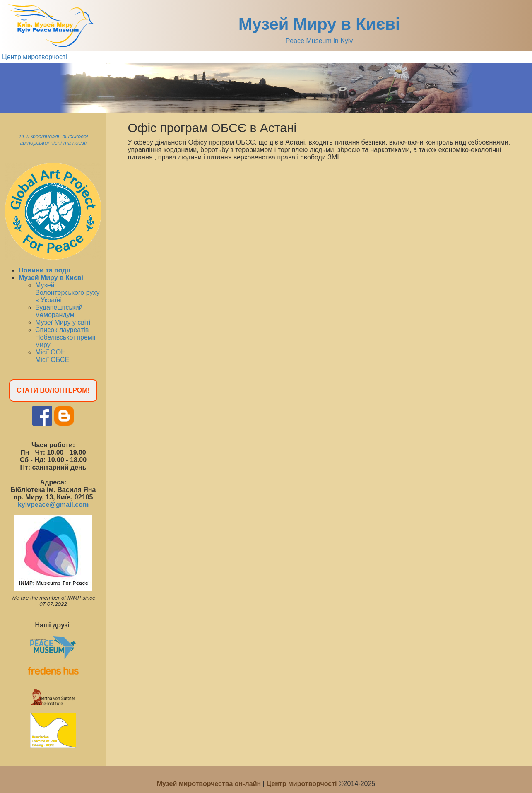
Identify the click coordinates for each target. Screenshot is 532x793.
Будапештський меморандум (59, 311)
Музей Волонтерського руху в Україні (67, 293)
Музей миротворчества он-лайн (210, 784)
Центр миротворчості (35, 57)
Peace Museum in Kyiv (319, 41)
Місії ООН (51, 352)
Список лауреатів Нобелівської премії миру (65, 337)
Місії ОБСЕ (52, 360)
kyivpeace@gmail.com (53, 505)
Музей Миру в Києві (319, 24)
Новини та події (44, 270)
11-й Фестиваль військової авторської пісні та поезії (53, 140)
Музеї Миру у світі (63, 322)
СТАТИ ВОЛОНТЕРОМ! (53, 390)
